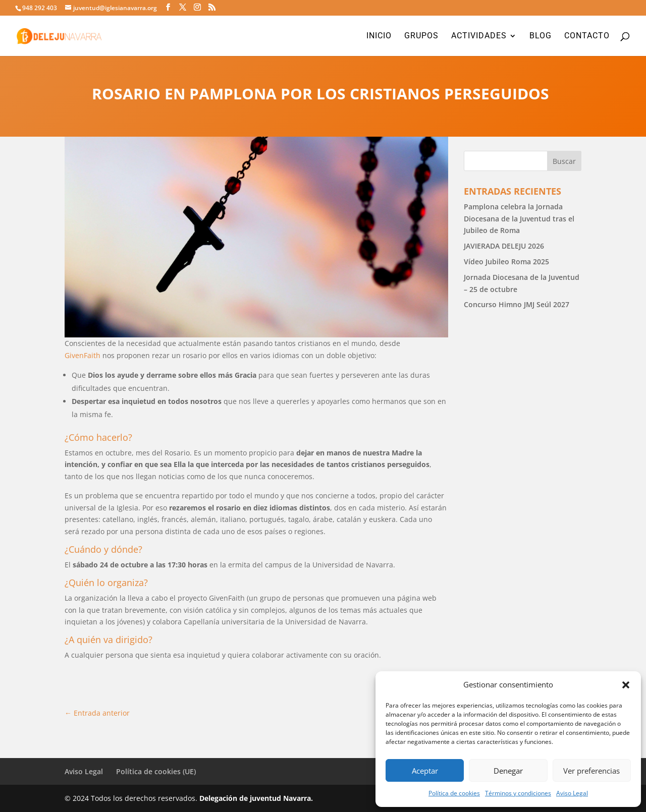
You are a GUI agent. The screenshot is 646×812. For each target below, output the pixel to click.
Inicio (379, 36)
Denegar (508, 771)
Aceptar (425, 771)
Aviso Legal (572, 793)
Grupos (421, 36)
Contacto (587, 36)
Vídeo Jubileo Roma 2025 (506, 262)
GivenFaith (83, 355)
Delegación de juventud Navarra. (256, 798)
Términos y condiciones (518, 793)
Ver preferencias (591, 771)
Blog (541, 36)
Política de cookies (454, 793)
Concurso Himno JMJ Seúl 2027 (517, 304)
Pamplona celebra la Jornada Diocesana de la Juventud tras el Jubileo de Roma (519, 219)
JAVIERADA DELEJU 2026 (504, 246)
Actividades (479, 36)
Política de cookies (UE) (156, 771)
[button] (626, 685)
